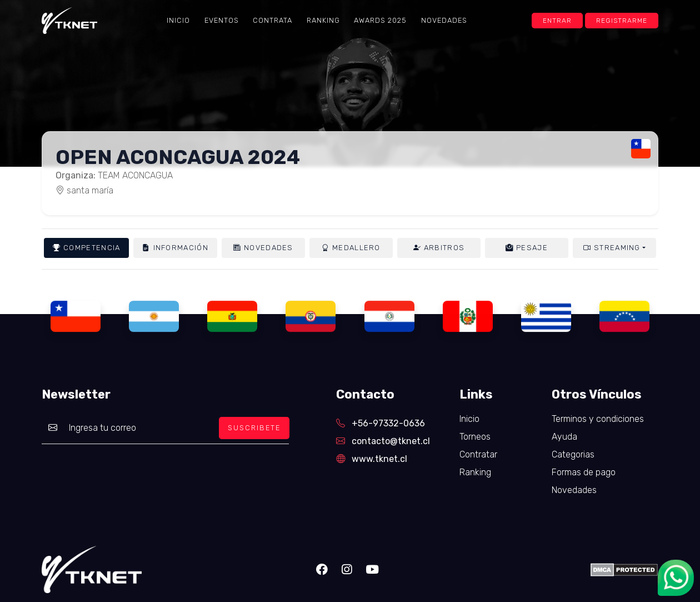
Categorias (573, 454)
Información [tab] (175, 248)
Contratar (478, 454)
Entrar (557, 21)
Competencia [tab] (86, 248)
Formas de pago (584, 472)
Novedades (444, 20)
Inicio (178, 20)
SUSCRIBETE (254, 428)
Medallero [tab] (351, 248)
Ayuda (564, 437)
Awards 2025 (380, 20)
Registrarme (622, 21)
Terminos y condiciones (598, 419)
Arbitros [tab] (439, 248)
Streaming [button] (612, 248)
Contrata (272, 20)
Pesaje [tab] (527, 248)
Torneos (475, 437)
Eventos (222, 20)
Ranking (323, 20)
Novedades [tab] (263, 248)
